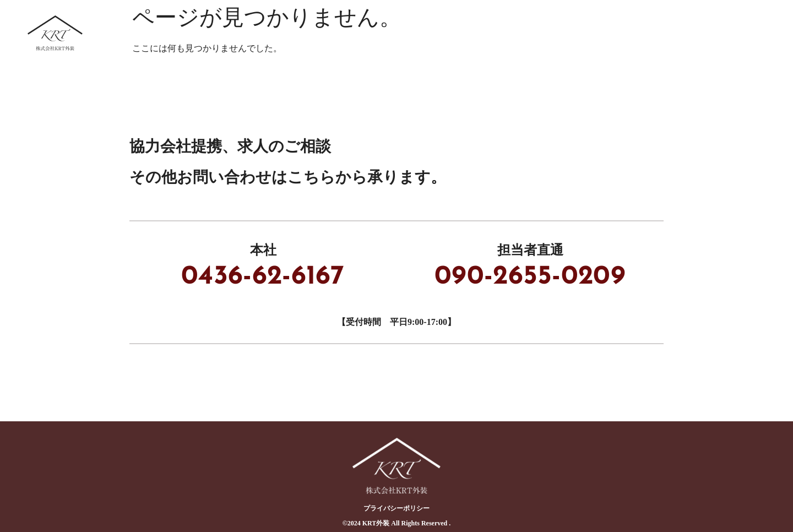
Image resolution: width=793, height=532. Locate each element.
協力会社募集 (543, 33)
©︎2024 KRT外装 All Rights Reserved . (397, 523)
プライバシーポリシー (397, 508)
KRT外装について (379, 33)
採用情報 (620, 33)
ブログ (684, 33)
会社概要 (748, 33)
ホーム (297, 33)
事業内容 (466, 33)
